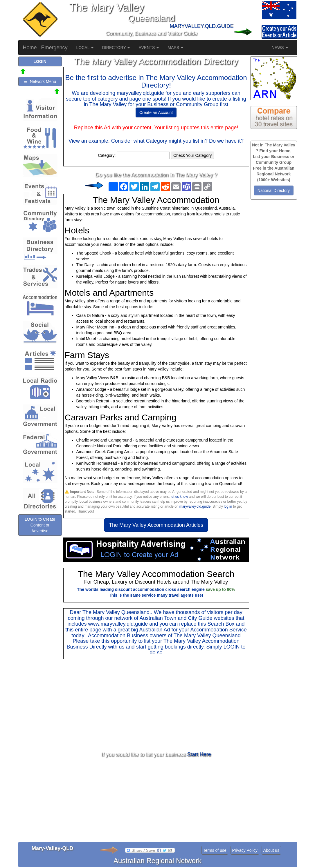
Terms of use (215, 850)
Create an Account (156, 112)
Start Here (199, 754)
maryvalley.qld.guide (195, 506)
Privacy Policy (245, 850)
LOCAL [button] (85, 48)
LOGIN (231, 647)
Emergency (54, 48)
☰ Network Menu (40, 81)
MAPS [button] (175, 48)
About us (271, 850)
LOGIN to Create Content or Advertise (40, 525)
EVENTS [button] (149, 48)
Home (30, 48)
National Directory (274, 190)
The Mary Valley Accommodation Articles (156, 525)
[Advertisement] (156, 705)
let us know (179, 497)
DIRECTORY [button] (116, 48)
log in (228, 506)
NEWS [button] (280, 48)
